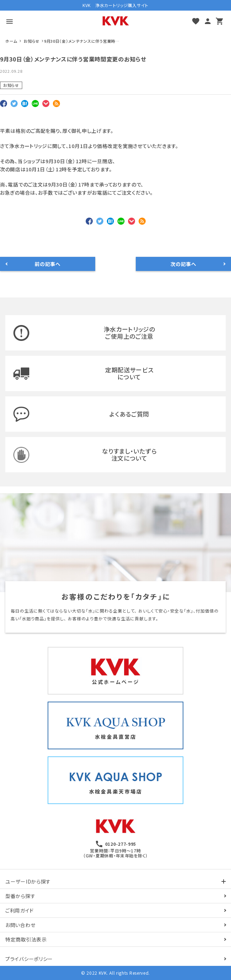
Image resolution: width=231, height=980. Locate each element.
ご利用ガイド (19, 910)
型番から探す (20, 896)
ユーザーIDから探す (28, 881)
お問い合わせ (20, 925)
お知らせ (11, 85)
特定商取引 (26, 939)
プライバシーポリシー (29, 959)
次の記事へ (183, 264)
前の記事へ (48, 264)
